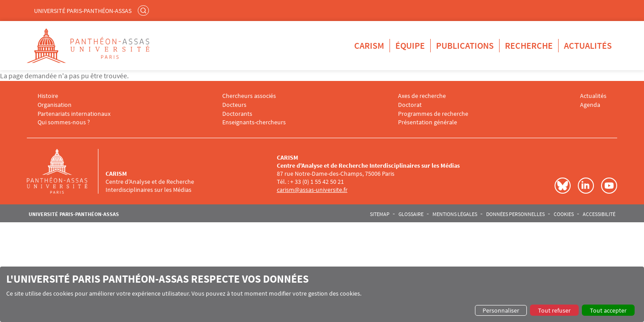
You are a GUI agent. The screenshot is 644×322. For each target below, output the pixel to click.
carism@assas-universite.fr (312, 190)
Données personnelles (515, 214)
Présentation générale (428, 122)
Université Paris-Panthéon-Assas (83, 11)
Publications (465, 45)
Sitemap (380, 214)
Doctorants (237, 114)
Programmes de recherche (433, 114)
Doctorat (410, 105)
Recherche (529, 45)
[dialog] (322, 294)
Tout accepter (608, 310)
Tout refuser (554, 310)
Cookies (564, 214)
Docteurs (234, 105)
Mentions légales (455, 214)
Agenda (590, 105)
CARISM (369, 45)
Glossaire (411, 214)
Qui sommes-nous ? (64, 122)
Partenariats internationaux (74, 114)
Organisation (55, 105)
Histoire (48, 96)
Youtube (609, 186)
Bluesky (563, 186)
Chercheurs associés (249, 96)
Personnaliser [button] (501, 310)
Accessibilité (599, 214)
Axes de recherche (422, 96)
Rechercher (144, 10)
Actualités (588, 45)
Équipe (410, 45)
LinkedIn (586, 186)
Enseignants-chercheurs (254, 122)
